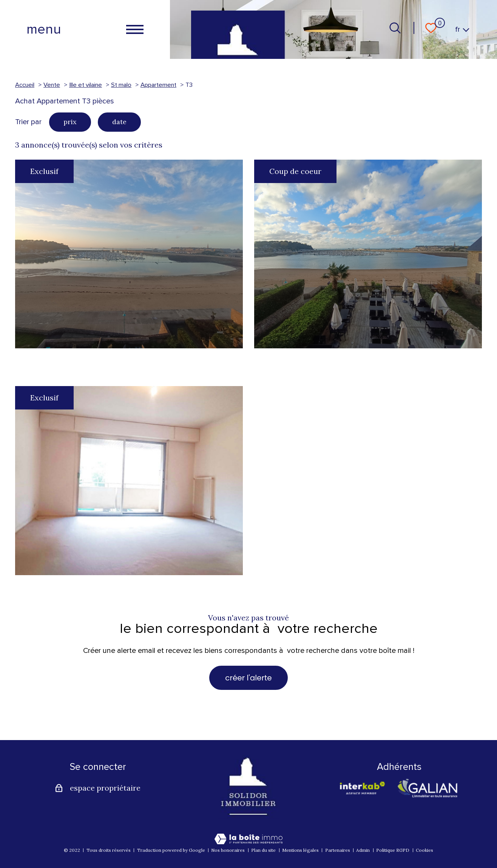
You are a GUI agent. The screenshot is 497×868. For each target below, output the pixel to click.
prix (70, 122)
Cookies (424, 850)
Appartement (158, 85)
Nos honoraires (228, 850)
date (119, 122)
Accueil (25, 85)
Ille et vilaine (86, 85)
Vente (52, 85)
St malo (121, 85)
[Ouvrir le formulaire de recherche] (395, 28)
